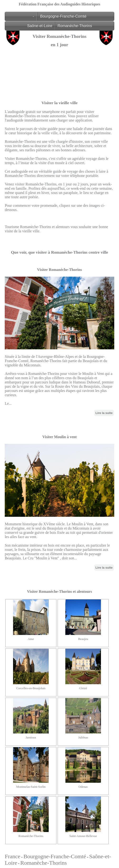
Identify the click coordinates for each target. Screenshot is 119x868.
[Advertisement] (59, 84)
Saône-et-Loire (40, 26)
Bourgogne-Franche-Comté (63, 16)
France (12, 856)
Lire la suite (104, 413)
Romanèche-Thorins (75, 26)
